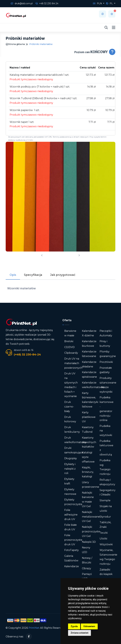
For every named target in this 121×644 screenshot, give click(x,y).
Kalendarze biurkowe (89, 344)
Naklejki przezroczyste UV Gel (91, 531)
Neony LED (86, 550)
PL (110, 3)
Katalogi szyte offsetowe (88, 457)
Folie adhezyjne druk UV (71, 515)
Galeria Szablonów (71, 558)
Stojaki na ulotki (106, 509)
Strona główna (15, 44)
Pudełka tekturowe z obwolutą (106, 448)
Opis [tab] (13, 275)
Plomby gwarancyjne (108, 354)
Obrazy (86, 568)
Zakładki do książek (106, 572)
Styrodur (105, 517)
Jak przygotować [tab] (63, 275)
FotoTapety (72, 550)
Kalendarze (72, 566)
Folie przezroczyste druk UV (73, 540)
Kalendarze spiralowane (89, 375)
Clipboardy (71, 353)
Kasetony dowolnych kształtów (89, 442)
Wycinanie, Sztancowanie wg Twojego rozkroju (108, 557)
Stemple (105, 500)
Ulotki (103, 539)
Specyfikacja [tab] (33, 275)
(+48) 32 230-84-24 (27, 354)
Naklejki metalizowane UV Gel (91, 517)
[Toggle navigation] (114, 28)
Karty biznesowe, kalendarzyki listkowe (90, 400)
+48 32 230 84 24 (47, 3)
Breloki (69, 341)
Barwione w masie (70, 333)
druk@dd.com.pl (22, 3)
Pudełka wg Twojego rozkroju (105, 467)
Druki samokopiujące (74, 450)
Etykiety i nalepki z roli (70, 469)
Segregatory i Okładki (108, 492)
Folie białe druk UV (71, 527)
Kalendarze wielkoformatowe (93, 385)
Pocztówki (106, 362)
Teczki (104, 533)
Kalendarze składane (89, 364)
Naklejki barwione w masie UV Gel (88, 499)
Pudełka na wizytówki (106, 431)
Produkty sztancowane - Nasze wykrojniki (108, 385)
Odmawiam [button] (89, 626)
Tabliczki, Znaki (105, 525)
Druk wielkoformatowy (75, 440)
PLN (98, 3)
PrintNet (34, 628)
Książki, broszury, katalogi (88, 472)
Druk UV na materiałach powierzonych (73, 363)
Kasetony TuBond (88, 430)
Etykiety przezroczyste (73, 502)
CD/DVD (69, 347)
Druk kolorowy (70, 419)
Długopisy (71, 458)
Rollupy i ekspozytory (107, 482)
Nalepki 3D (89, 542)
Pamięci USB (87, 576)
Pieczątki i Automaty (106, 333)
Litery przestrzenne (91, 485)
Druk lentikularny (72, 430)
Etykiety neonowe (70, 492)
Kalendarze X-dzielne (89, 333)
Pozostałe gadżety (106, 370)
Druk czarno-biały (69, 407)
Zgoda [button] (74, 626)
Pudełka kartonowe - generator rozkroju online (107, 409)
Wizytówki (106, 544)
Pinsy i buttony (105, 344)
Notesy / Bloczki (87, 560)
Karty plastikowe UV (89, 417)
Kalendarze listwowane (89, 354)
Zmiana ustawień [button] (79, 633)
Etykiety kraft (69, 481)
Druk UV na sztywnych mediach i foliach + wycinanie (71, 385)
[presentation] (42, 255)
